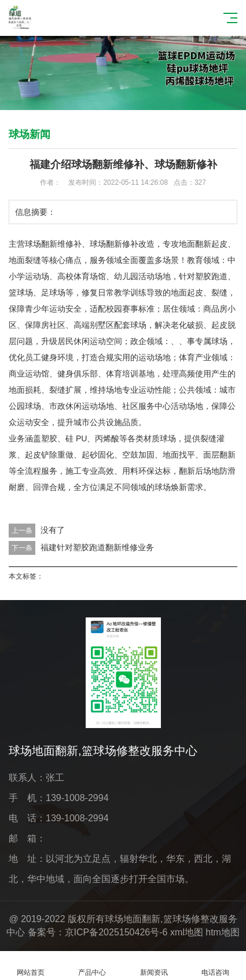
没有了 (53, 530)
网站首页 (31, 966)
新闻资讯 (154, 966)
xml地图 (187, 932)
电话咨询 (215, 966)
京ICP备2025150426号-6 (116, 932)
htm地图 (223, 932)
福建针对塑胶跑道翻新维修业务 (97, 547)
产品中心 (92, 966)
